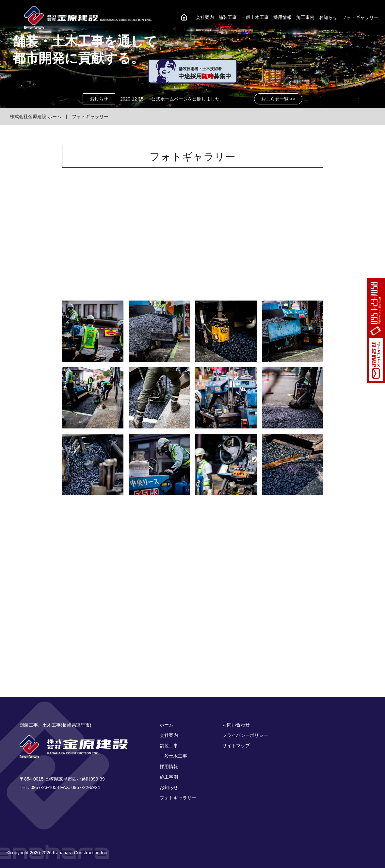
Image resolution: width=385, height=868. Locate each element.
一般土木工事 (255, 17)
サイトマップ (236, 746)
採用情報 (282, 17)
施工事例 (305, 17)
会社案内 (205, 17)
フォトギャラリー (360, 17)
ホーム (167, 725)
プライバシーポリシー (245, 735)
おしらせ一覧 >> (278, 99)
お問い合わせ (236, 725)
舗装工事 (228, 17)
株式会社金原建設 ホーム (36, 116)
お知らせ (328, 17)
